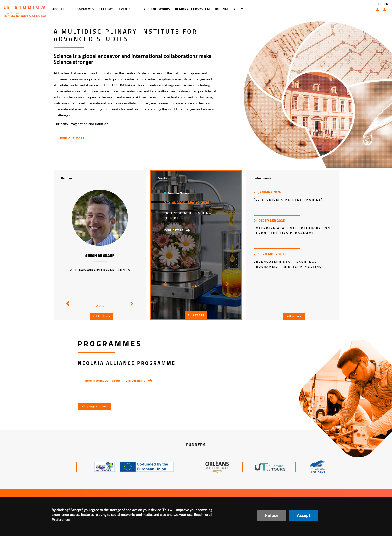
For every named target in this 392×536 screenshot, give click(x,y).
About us (366, 9)
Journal (201, 9)
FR (380, 4)
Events (104, 9)
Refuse (272, 515)
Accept (304, 515)
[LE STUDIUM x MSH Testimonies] (288, 200)
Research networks (133, 9)
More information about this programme (115, 380)
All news (294, 316)
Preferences (61, 520)
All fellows (102, 316)
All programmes (94, 406)
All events (196, 315)
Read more (202, 515)
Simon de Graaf (100, 256)
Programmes (63, 9)
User (381, 9)
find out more (72, 138)
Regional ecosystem (172, 9)
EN (386, 4)
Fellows (86, 9)
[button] (67, 307)
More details (174, 230)
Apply (218, 9)
